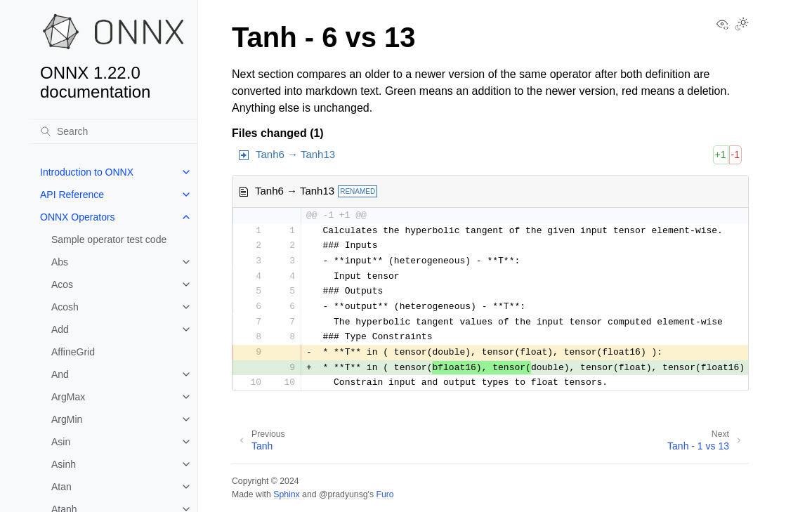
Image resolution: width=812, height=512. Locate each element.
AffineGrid (73, 352)
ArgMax (68, 397)
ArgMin (67, 419)
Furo (385, 494)
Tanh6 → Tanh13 (295, 154)
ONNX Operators (78, 217)
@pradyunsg (343, 494)
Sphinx (286, 494)
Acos (62, 284)
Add (60, 329)
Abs (60, 262)
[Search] (113, 131)
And (60, 374)
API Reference (72, 195)
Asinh (64, 464)
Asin (61, 442)
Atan (61, 487)
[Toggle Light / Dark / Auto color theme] (742, 25)
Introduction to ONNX (87, 172)
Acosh (65, 307)
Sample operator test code (109, 239)
